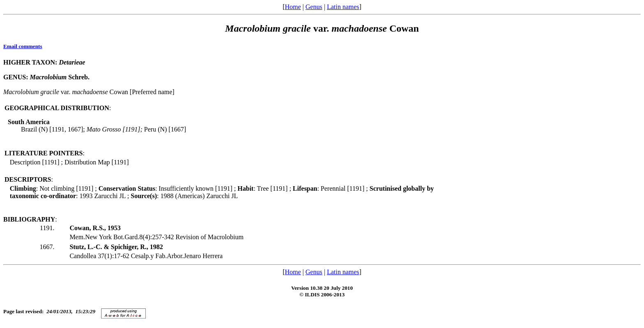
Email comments (23, 46)
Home (293, 7)
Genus (314, 7)
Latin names (343, 7)
